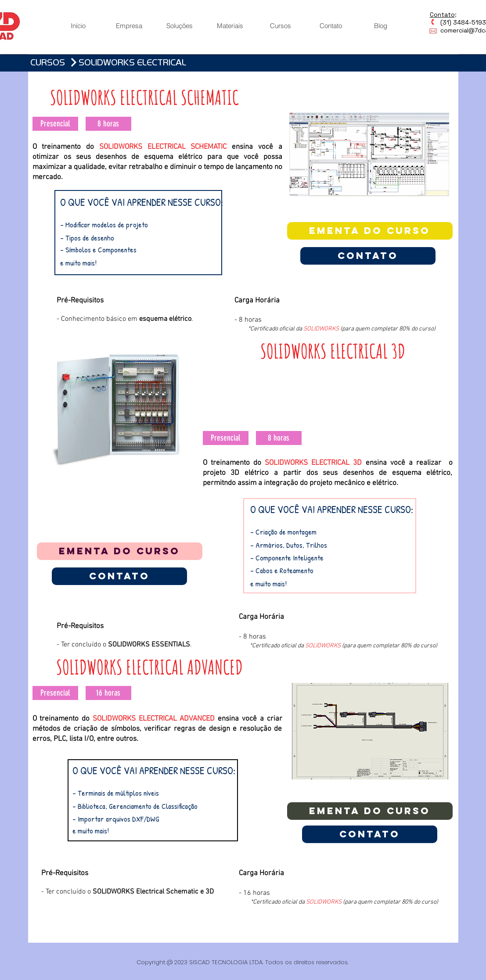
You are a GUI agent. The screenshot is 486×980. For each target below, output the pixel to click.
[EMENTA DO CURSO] (370, 231)
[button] (55, 124)
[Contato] (368, 256)
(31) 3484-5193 (458, 22)
